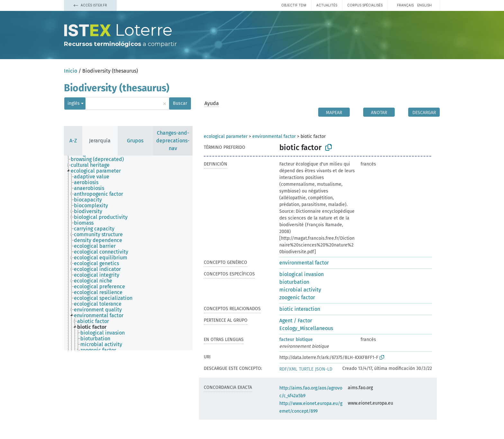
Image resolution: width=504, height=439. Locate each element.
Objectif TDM (294, 5)
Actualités (327, 5)
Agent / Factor (296, 321)
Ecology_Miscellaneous (306, 328)
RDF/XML (288, 369)
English (424, 5)
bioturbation (294, 282)
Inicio (71, 71)
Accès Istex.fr (90, 5)
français (405, 5)
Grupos (135, 141)
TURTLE (306, 369)
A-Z (73, 141)
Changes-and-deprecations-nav (173, 141)
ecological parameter (226, 136)
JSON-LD (324, 369)
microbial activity (300, 290)
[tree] (128, 253)
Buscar (180, 103)
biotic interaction (300, 309)
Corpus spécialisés (365, 5)
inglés (74, 103)
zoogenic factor (297, 297)
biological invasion (301, 274)
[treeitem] (100, 159)
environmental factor (274, 136)
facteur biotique (296, 340)
